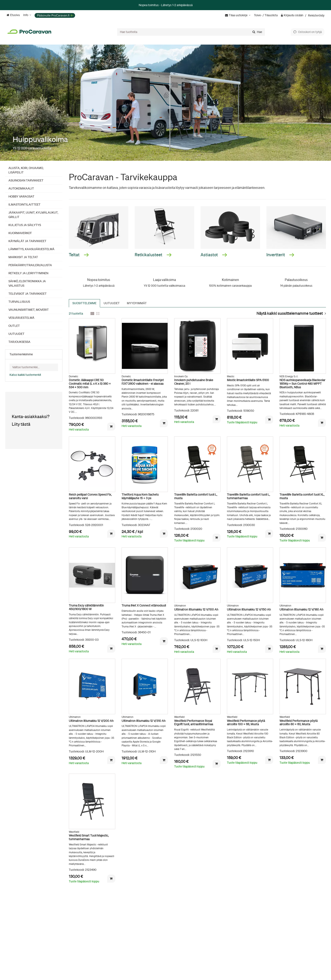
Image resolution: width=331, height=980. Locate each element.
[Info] (27, 15)
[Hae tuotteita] (191, 32)
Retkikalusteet (153, 255)
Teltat (79, 255)
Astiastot (214, 255)
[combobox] (191, 32)
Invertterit (280, 255)
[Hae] (257, 32)
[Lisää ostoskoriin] (111, 427)
